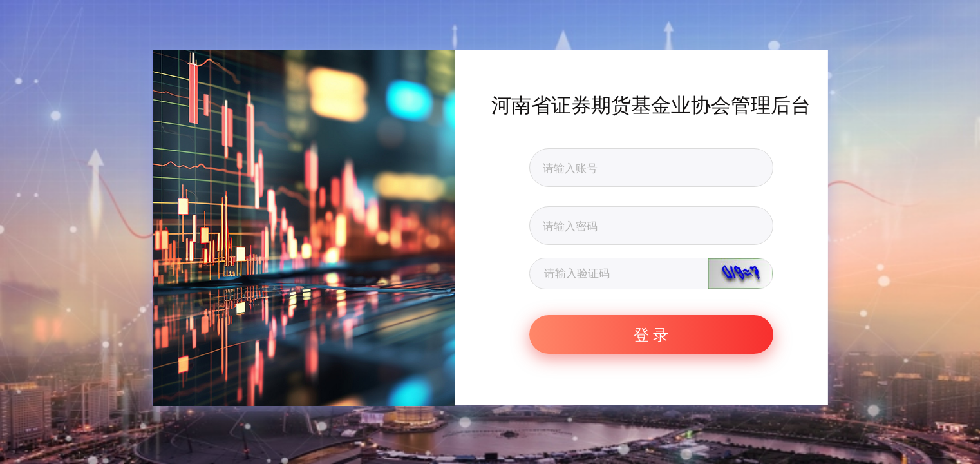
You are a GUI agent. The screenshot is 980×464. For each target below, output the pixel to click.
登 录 (651, 334)
